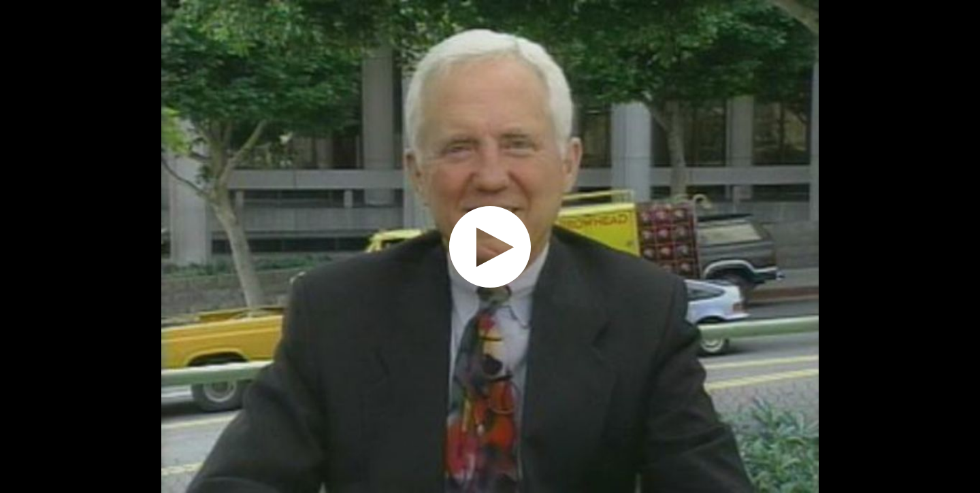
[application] (490, 247)
